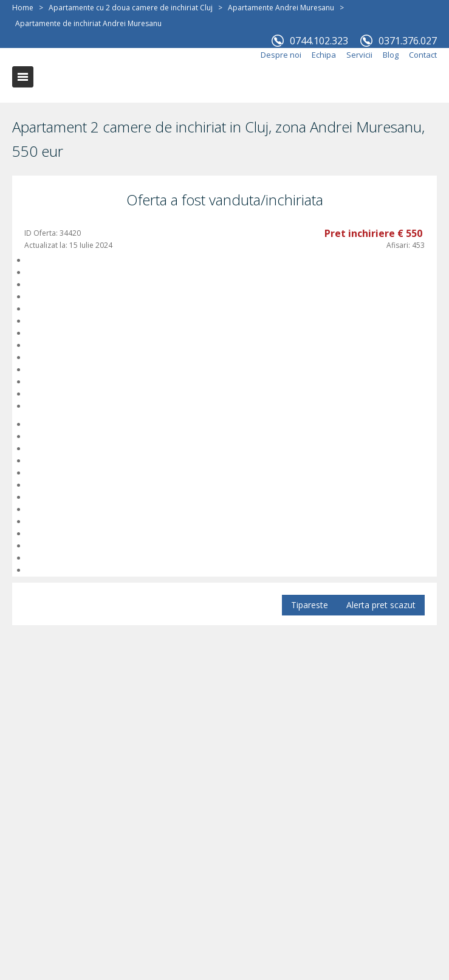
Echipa (324, 55)
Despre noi (281, 55)
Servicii (359, 55)
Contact (423, 55)
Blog (391, 55)
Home (23, 8)
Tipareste (310, 605)
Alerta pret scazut (381, 605)
